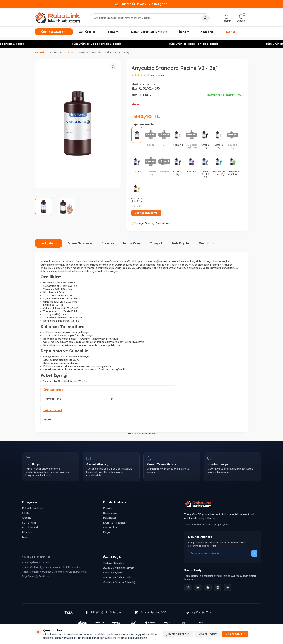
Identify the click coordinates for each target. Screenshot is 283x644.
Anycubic (149, 84)
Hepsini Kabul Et (235, 634)
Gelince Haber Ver (146, 213)
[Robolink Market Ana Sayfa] (223, 505)
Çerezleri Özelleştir (178, 634)
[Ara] (205, 18)
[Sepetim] (241, 18)
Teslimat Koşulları (114, 563)
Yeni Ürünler (87, 32)
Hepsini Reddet (207, 634)
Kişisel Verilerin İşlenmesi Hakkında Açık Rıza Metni (51, 567)
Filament (112, 32)
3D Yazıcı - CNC (58, 52)
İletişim (184, 32)
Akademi (207, 32)
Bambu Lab (110, 513)
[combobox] (150, 18)
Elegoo (107, 532)
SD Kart (27, 513)
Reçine (47, 419)
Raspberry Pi (30, 527)
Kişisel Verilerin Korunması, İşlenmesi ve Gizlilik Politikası (54, 572)
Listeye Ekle (140, 223)
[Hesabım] (227, 18)
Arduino (27, 518)
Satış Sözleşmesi (113, 572)
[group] (78, 124)
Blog (25, 537)
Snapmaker (110, 527)
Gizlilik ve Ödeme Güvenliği (119, 582)
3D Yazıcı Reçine (79, 52)
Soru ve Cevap (132, 243)
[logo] (58, 18)
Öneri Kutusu (208, 243)
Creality (108, 508)
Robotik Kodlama (33, 508)
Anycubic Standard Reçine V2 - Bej (110, 52)
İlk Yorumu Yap (156, 75)
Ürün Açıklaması (49, 243)
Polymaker (110, 518)
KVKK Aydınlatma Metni (36, 562)
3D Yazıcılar (29, 523)
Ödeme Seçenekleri (81, 243)
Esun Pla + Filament (115, 523)
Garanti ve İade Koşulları (118, 577)
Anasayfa (40, 52)
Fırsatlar (230, 32)
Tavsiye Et (157, 243)
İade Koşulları (181, 243)
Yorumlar (108, 243)
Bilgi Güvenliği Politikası (36, 576)
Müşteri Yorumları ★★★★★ (149, 32)
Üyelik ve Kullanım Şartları (119, 568)
